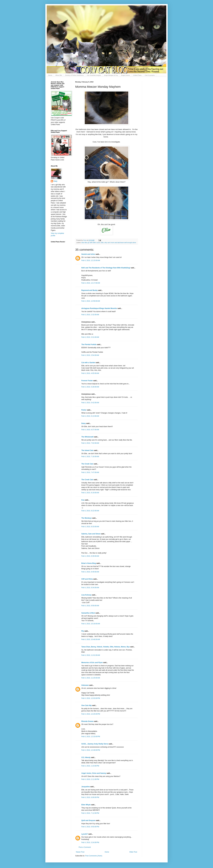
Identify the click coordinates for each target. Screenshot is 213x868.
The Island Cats (87, 450)
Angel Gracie (126, 75)
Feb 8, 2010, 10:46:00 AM (91, 639)
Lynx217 (85, 834)
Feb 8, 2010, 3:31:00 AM (90, 337)
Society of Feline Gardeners (74, 75)
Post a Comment (85, 847)
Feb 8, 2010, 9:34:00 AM (90, 588)
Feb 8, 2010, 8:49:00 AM (90, 572)
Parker (84, 410)
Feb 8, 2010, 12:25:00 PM (91, 714)
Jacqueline (86, 787)
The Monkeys (87, 518)
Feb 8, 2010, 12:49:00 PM (91, 750)
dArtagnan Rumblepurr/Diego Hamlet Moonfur (99, 308)
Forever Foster (87, 381)
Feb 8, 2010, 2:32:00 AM (90, 315)
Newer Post (80, 852)
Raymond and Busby (89, 290)
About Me (59, 75)
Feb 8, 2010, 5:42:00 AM (90, 403)
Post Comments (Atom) (94, 856)
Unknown (85, 685)
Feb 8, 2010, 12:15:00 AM (91, 260)
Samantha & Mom (88, 613)
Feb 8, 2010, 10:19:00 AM (91, 624)
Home (50, 75)
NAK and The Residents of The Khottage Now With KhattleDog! (106, 268)
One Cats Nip (86, 705)
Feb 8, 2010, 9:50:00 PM (90, 827)
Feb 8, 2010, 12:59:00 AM (91, 301)
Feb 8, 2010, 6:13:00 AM (90, 416)
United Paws (137, 75)
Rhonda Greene (87, 721)
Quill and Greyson (88, 820)
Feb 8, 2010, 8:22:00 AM (90, 511)
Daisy (84, 423)
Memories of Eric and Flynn (92, 663)
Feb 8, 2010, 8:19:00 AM (90, 493)
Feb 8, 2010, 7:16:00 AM (90, 457)
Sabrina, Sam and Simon (91, 534)
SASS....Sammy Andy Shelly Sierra (95, 744)
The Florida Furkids (89, 345)
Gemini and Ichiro (88, 254)
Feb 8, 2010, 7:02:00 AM (90, 443)
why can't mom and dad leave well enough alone (120, 243)
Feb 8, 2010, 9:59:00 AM (90, 606)
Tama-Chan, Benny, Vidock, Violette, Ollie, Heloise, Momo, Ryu (106, 647)
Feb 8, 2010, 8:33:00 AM (90, 527)
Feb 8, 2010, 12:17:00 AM (91, 283)
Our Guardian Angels (94, 75)
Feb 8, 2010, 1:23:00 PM (90, 766)
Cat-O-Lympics (150, 75)
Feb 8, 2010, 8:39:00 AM (90, 556)
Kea (83, 500)
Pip (83, 631)
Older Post (133, 852)
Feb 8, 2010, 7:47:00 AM (90, 472)
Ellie (102, 243)
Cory (55, 181)
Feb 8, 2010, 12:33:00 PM (91, 737)
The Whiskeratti (87, 437)
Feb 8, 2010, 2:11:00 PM (90, 779)
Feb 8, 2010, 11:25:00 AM (91, 678)
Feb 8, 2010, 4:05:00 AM (90, 373)
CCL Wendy (86, 757)
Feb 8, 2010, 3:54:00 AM (90, 355)
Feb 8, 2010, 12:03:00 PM (91, 698)
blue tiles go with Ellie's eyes (91, 243)
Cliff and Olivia (87, 579)
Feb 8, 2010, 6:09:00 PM (90, 797)
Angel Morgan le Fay (111, 75)
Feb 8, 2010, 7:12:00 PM (90, 813)
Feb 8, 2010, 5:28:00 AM (90, 387)
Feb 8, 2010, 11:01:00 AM (91, 655)
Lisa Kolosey (86, 595)
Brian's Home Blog (89, 563)
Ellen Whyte (86, 805)
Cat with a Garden (88, 363)
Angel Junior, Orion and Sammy (94, 773)
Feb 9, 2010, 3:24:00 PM (90, 842)
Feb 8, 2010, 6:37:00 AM (90, 430)
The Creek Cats (87, 464)
